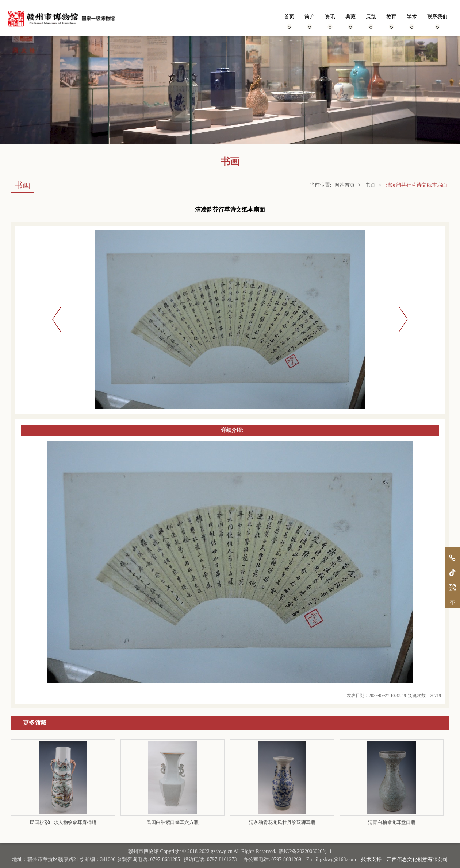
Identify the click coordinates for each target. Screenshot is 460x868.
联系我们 (437, 21)
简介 (310, 21)
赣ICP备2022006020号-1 (305, 851)
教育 (391, 21)
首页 (289, 21)
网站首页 (345, 185)
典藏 (350, 21)
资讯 (330, 21)
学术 (412, 21)
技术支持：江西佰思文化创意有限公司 (405, 859)
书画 (371, 185)
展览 (371, 21)
